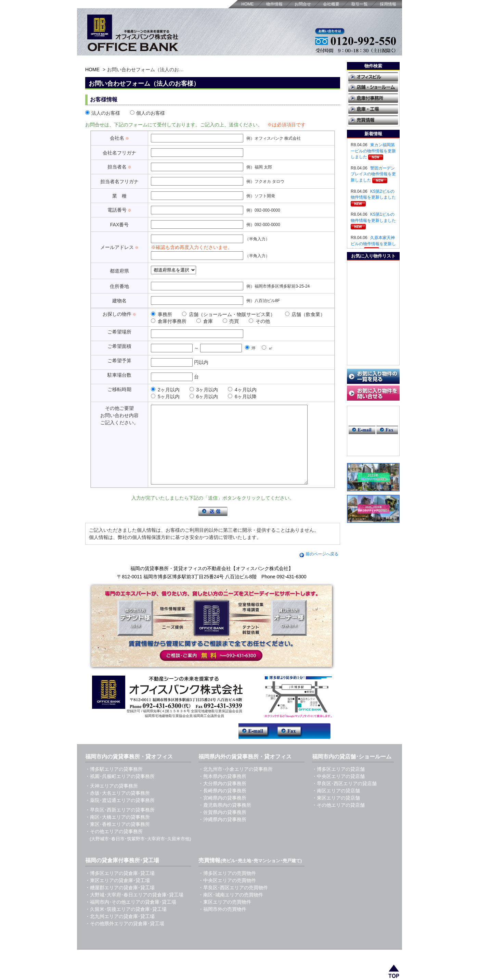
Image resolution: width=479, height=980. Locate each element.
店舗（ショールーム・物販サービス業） (229, 314)
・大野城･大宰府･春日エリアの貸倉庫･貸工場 (134, 910)
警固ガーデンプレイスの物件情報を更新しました (373, 174)
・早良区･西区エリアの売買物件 (233, 903)
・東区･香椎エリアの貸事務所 (118, 840)
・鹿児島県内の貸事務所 (225, 820)
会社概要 (331, 4)
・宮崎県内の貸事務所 (222, 813)
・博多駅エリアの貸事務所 (114, 784)
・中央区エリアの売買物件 (227, 896)
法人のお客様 (103, 113)
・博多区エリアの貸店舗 (338, 784)
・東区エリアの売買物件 (225, 917)
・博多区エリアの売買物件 (227, 889)
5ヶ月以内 (165, 397)
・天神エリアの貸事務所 (112, 801)
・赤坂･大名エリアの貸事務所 (118, 808)
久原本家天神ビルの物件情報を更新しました (373, 244)
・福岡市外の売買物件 (222, 925)
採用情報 (388, 4)
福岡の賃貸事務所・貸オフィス (154, 969)
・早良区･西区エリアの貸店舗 (344, 799)
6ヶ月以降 (242, 397)
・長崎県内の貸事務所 (222, 806)
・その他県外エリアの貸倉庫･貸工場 (125, 939)
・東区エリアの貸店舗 (336, 813)
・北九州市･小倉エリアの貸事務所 (236, 784)
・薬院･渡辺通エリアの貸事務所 (120, 816)
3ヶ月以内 (204, 390)
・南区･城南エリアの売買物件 (231, 910)
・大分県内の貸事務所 (222, 799)
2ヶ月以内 (165, 390)
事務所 (161, 314)
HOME (248, 4)
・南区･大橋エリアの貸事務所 (118, 832)
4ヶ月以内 (242, 390)
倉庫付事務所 (169, 321)
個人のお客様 (147, 113)
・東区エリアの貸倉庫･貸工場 (118, 896)
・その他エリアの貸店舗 (338, 820)
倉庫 (205, 321)
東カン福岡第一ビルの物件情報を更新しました (373, 151)
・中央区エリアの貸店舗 (338, 792)
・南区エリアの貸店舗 (336, 806)
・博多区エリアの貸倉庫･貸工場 (120, 889)
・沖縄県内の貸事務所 (222, 835)
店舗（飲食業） (305, 314)
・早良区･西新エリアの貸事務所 (120, 825)
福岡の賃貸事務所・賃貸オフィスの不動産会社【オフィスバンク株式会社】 (212, 584)
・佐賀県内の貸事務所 (222, 828)
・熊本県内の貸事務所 (222, 792)
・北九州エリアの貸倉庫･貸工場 (120, 932)
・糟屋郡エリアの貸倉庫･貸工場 (120, 903)
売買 (231, 321)
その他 (259, 321)
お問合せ (303, 4)
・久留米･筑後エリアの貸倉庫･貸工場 (126, 925)
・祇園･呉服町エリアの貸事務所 (120, 792)
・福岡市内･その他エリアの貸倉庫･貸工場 (131, 917)
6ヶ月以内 (204, 397)
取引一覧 (360, 4)
